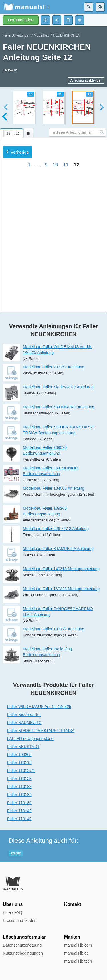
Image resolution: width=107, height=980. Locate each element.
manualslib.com (78, 945)
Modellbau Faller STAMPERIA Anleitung (58, 549)
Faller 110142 (19, 811)
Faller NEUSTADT (23, 747)
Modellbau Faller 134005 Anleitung (54, 488)
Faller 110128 (19, 779)
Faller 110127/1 (21, 771)
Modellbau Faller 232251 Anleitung (54, 367)
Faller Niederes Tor (24, 715)
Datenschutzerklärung (22, 945)
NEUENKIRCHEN (66, 35)
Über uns (13, 904)
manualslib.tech (78, 961)
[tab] (12, 132)
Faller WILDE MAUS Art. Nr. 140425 (39, 707)
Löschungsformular (24, 937)
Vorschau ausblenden (86, 80)
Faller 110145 (19, 819)
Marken (72, 937)
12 (76, 239)
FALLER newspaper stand (30, 739)
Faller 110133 (19, 787)
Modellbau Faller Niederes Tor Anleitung (58, 387)
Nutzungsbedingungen (23, 953)
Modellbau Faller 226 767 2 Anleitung (56, 529)
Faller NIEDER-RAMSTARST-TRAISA (41, 731)
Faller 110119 (19, 763)
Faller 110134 (19, 795)
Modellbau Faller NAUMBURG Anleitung (59, 407)
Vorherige (17, 226)
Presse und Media (19, 921)
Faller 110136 (19, 803)
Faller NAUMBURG (24, 723)
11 (66, 239)
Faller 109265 (19, 755)
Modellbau (42, 35)
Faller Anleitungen (17, 35)
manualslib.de (76, 953)
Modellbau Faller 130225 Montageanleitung (61, 589)
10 (55, 239)
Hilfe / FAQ (13, 912)
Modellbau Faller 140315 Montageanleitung (61, 569)
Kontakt (73, 904)
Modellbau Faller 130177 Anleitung (54, 629)
